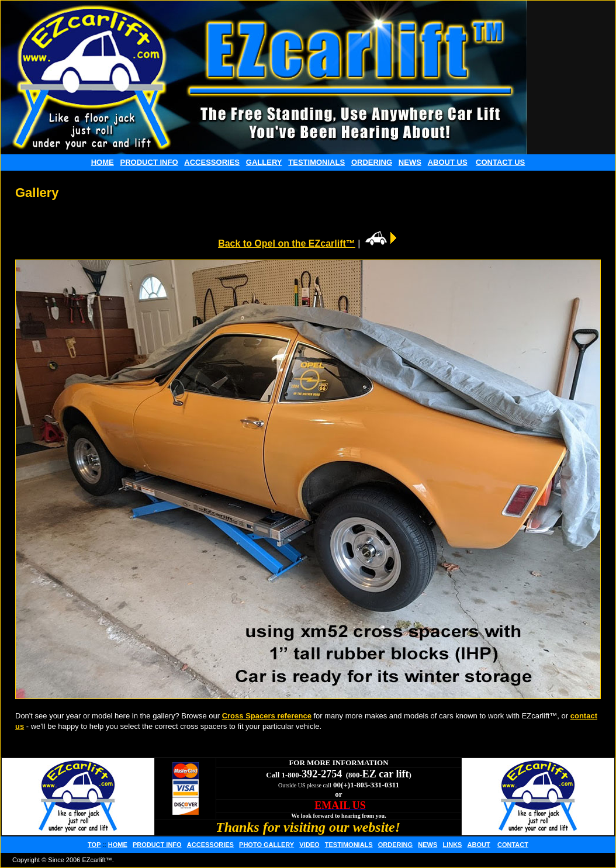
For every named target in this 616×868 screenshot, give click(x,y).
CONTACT (513, 845)
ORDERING (372, 162)
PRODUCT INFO (149, 162)
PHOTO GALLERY (267, 845)
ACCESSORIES (212, 162)
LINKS (452, 845)
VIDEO (309, 845)
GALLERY (264, 162)
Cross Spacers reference (267, 716)
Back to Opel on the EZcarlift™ (287, 243)
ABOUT (479, 845)
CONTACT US (500, 162)
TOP (94, 845)
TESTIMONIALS (316, 162)
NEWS (410, 162)
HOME (103, 162)
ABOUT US (448, 162)
